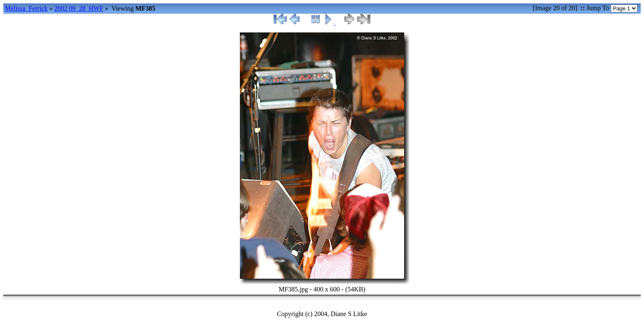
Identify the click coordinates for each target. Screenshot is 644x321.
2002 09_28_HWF (79, 8)
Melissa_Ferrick (26, 8)
